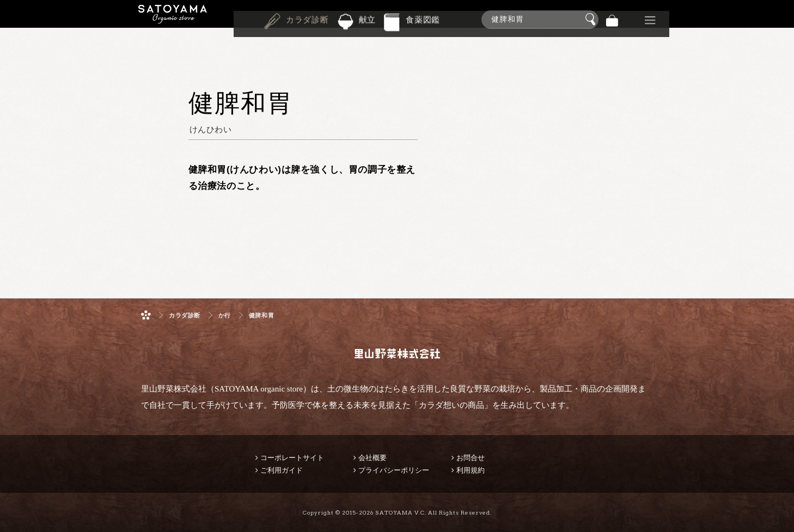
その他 (650, 19)
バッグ (612, 19)
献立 (368, 19)
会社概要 (372, 458)
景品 (631, 19)
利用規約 (471, 470)
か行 (225, 316)
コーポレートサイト (292, 458)
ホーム (146, 315)
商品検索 (783, 17)
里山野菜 (173, 19)
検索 (592, 20)
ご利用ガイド (282, 470)
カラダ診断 (307, 19)
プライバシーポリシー (394, 470)
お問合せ (471, 458)
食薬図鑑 (423, 19)
